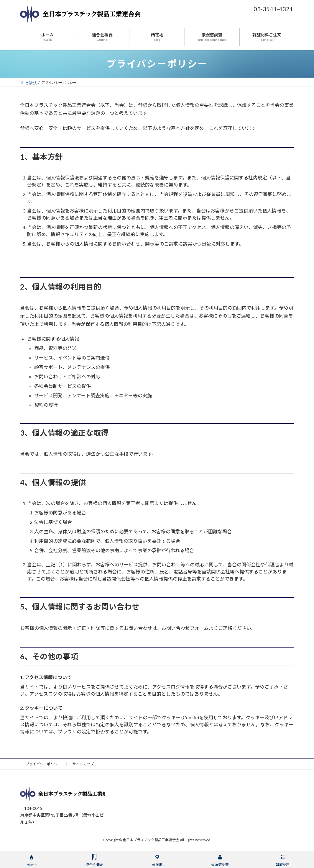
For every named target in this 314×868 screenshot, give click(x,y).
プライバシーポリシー (43, 764)
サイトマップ (83, 764)
